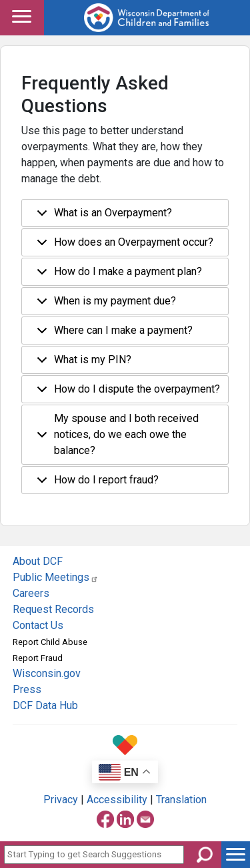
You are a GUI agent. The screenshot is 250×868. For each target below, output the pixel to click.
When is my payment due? (104, 305)
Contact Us (38, 625)
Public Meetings (56, 577)
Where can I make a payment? (112, 334)
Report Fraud (38, 658)
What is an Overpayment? (102, 217)
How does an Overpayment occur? (123, 246)
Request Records (53, 609)
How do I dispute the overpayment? (126, 393)
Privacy (61, 800)
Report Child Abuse (50, 642)
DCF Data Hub (45, 705)
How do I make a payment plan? (117, 275)
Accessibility (117, 800)
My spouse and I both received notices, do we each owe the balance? (115, 434)
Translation (181, 800)
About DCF (38, 561)
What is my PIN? (82, 364)
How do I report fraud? (95, 484)
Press (27, 689)
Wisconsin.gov (47, 673)
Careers (31, 593)
